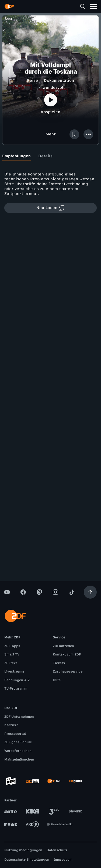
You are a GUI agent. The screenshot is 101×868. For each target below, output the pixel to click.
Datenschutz (57, 850)
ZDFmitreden (63, 646)
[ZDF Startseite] (9, 6)
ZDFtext (11, 663)
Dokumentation (59, 81)
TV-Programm (16, 688)
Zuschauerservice (68, 671)
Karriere (11, 725)
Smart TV (12, 654)
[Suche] (83, 6)
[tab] (16, 156)
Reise (32, 81)
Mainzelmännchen (19, 759)
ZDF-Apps (12, 646)
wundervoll (54, 88)
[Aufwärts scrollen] (90, 592)
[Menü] (93, 6)
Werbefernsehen (18, 751)
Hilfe (57, 680)
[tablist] (50, 156)
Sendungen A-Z (17, 680)
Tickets (59, 663)
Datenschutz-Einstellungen (27, 860)
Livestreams (14, 671)
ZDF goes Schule (18, 742)
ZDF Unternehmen (19, 717)
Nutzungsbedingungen (23, 850)
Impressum (63, 860)
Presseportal (15, 734)
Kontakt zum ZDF (67, 654)
